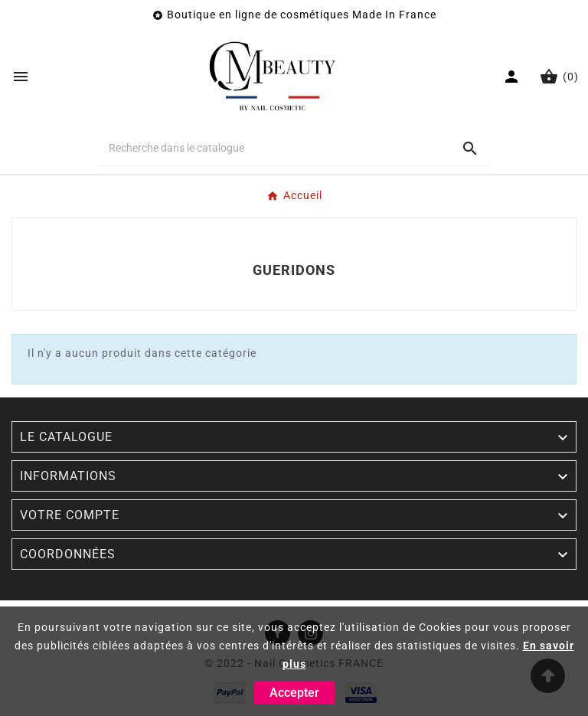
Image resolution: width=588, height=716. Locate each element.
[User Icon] (513, 77)
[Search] (470, 149)
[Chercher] (273, 148)
